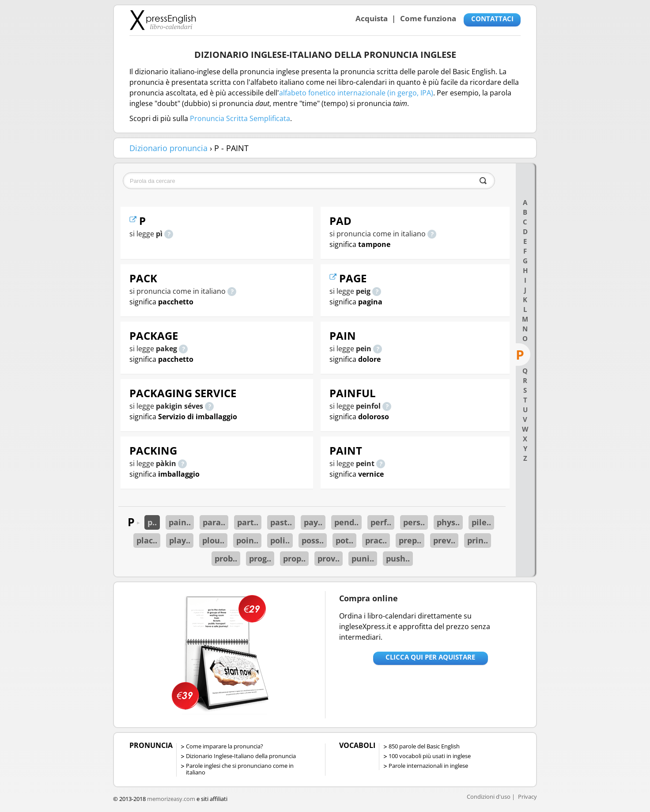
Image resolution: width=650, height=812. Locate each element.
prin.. (478, 540)
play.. (180, 540)
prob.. (226, 558)
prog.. (260, 558)
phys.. (448, 522)
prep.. (410, 540)
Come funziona (428, 18)
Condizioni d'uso (489, 797)
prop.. (294, 558)
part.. (248, 522)
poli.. (280, 540)
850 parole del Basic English (424, 746)
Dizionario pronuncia (168, 148)
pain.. (180, 522)
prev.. (444, 540)
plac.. (147, 540)
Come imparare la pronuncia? (225, 746)
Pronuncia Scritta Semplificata (240, 118)
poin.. (247, 540)
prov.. (329, 558)
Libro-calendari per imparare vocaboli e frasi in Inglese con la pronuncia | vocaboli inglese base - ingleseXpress (163, 20)
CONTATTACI (492, 19)
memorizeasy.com (171, 799)
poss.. (313, 540)
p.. (152, 522)
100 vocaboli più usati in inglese (430, 756)
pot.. (344, 540)
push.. (398, 558)
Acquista (372, 18)
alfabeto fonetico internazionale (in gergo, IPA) (356, 93)
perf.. (381, 522)
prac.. (376, 540)
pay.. (313, 522)
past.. (281, 522)
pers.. (414, 522)
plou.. (213, 540)
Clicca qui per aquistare (430, 657)
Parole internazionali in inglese (428, 766)
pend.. (346, 522)
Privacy (527, 797)
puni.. (363, 558)
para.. (214, 522)
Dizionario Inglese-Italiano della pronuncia (241, 756)
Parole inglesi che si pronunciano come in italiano (240, 769)
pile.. (481, 522)
